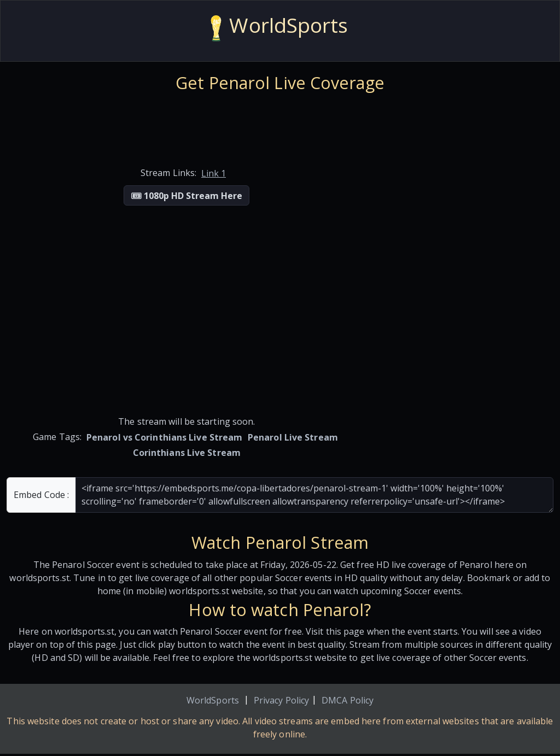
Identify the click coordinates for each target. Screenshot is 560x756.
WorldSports (213, 700)
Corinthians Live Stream (187, 453)
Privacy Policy (281, 700)
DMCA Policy (348, 700)
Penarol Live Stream (293, 437)
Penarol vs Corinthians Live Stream (164, 437)
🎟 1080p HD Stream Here (186, 196)
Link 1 (214, 173)
